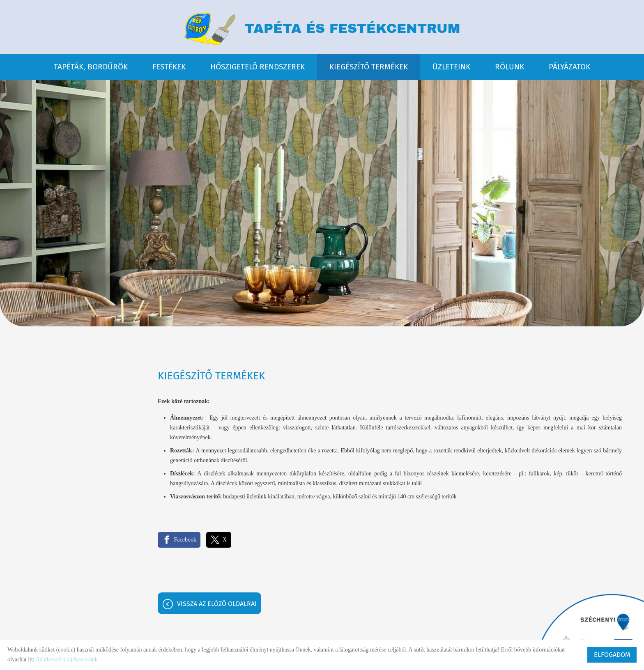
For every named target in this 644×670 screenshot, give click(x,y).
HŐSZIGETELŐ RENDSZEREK (258, 66)
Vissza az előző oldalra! (217, 604)
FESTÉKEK (169, 66)
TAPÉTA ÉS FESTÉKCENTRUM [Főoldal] (353, 29)
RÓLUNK (509, 66)
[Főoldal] (209, 29)
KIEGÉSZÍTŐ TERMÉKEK (369, 66)
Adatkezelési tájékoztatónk (66, 660)
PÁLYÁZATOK (569, 66)
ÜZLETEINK (451, 66)
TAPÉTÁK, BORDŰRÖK (91, 66)
